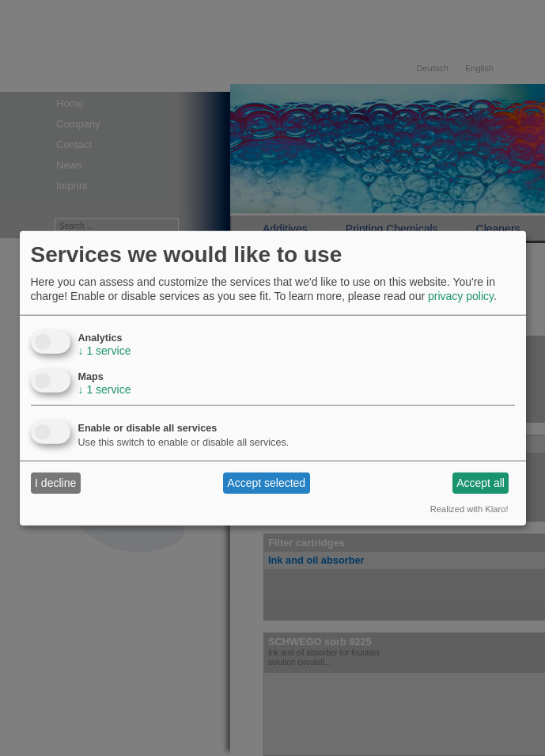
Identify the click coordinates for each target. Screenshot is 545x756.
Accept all (481, 483)
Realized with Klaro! (469, 508)
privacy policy (461, 296)
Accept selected (266, 483)
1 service (105, 350)
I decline (55, 483)
